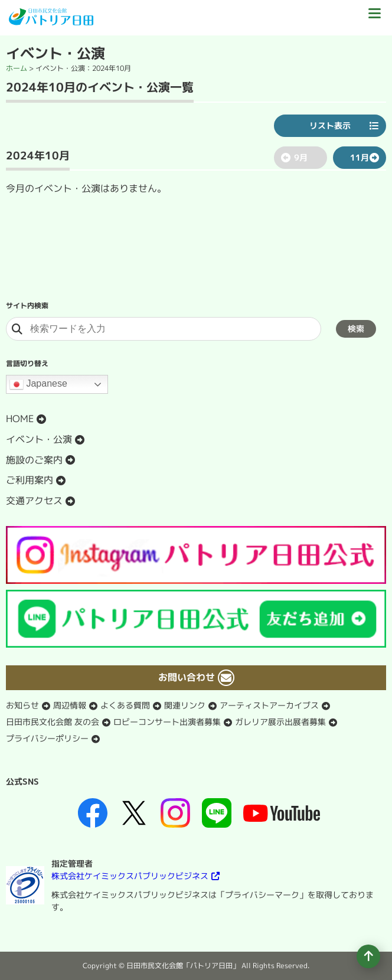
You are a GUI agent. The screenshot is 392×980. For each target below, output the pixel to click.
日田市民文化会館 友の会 (53, 722)
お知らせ (22, 705)
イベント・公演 (39, 439)
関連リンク (185, 705)
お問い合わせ (187, 677)
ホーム (17, 68)
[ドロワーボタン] (374, 18)
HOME (20, 419)
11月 (360, 157)
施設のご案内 (34, 460)
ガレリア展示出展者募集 (280, 722)
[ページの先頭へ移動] (368, 956)
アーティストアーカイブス (269, 705)
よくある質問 (125, 705)
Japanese (38, 384)
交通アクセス (34, 501)
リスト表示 (330, 125)
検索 (356, 329)
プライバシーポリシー (47, 738)
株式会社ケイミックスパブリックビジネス (130, 876)
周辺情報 (70, 705)
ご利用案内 (30, 480)
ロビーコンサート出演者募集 (167, 722)
